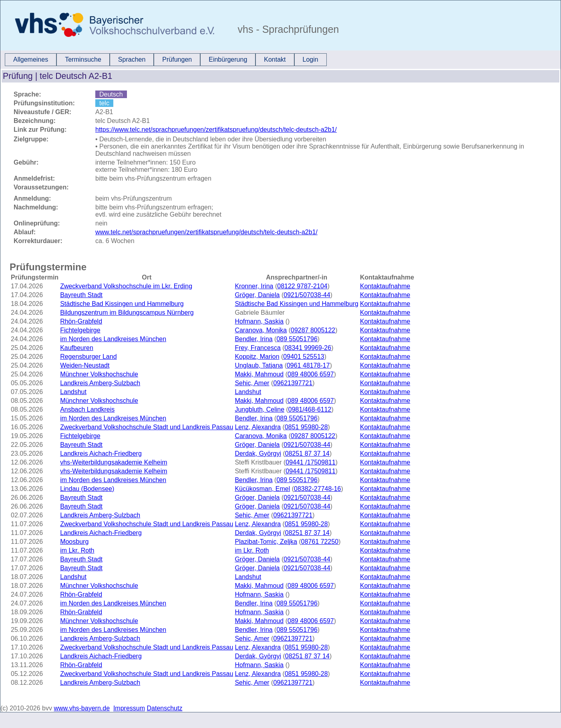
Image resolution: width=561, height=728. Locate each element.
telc (104, 103)
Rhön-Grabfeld (81, 321)
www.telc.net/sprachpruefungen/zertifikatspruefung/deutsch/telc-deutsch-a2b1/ (206, 232)
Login (311, 59)
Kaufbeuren (77, 348)
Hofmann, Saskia (259, 321)
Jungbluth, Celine (259, 409)
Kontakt (275, 59)
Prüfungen (177, 59)
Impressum (129, 708)
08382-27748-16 (317, 489)
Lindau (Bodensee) (87, 489)
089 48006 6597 (311, 374)
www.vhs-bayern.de (82, 708)
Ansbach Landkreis (87, 409)
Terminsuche (83, 59)
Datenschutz (165, 708)
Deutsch (111, 94)
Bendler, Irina (253, 339)
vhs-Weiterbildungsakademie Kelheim (114, 462)
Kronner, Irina (254, 286)
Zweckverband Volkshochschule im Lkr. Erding (126, 286)
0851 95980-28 (306, 427)
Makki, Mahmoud (259, 374)
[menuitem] (31, 60)
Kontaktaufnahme (385, 286)
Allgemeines (31, 59)
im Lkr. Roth (77, 550)
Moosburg (74, 542)
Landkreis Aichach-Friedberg (101, 453)
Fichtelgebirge (80, 330)
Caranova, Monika (261, 330)
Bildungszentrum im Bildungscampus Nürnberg (127, 313)
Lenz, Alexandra (258, 427)
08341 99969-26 (308, 348)
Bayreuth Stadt (81, 295)
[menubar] (166, 60)
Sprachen (132, 59)
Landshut (73, 392)
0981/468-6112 (310, 409)
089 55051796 (297, 339)
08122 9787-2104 (302, 286)
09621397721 (293, 383)
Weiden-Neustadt (85, 365)
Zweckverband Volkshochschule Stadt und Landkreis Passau (147, 427)
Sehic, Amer (252, 383)
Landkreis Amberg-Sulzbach (100, 383)
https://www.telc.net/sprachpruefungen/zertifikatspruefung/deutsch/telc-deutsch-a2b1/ (216, 130)
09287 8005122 (313, 330)
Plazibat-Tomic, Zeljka (266, 542)
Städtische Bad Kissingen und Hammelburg (122, 304)
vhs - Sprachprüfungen (287, 29)
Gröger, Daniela (257, 295)
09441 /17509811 (311, 462)
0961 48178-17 (308, 365)
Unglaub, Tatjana (259, 365)
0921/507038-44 (307, 295)
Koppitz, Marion (257, 357)
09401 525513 (304, 357)
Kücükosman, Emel (262, 489)
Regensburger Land (88, 357)
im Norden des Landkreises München (113, 339)
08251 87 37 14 (307, 453)
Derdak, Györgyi (258, 453)
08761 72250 (320, 542)
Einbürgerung (228, 59)
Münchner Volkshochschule (99, 374)
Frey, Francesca (257, 348)
